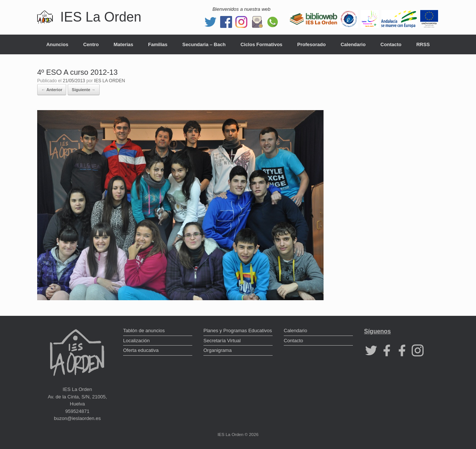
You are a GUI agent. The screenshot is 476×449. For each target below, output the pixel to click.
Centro (91, 44)
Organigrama (218, 350)
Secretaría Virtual (222, 341)
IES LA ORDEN (110, 81)
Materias (124, 44)
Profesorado (311, 44)
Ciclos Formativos (262, 44)
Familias (158, 44)
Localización (136, 341)
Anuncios (57, 44)
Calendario (353, 44)
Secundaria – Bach (204, 44)
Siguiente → (84, 90)
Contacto (391, 44)
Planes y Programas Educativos (238, 331)
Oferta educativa (141, 350)
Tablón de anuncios (144, 331)
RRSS (423, 44)
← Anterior (52, 90)
